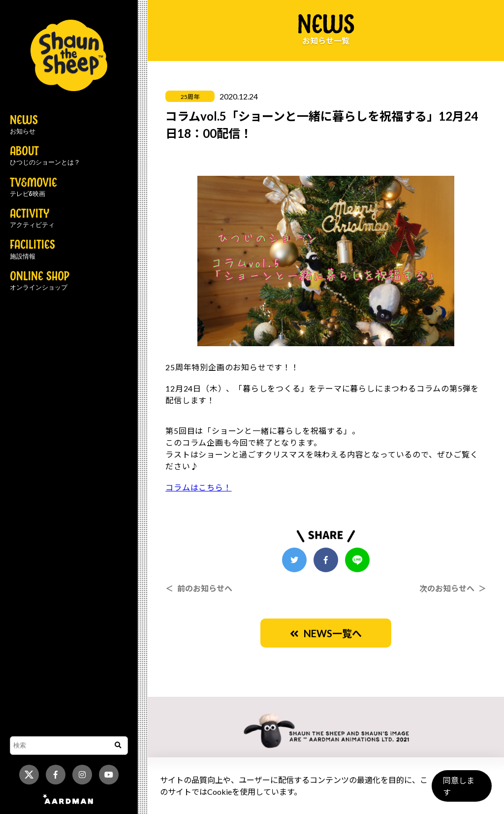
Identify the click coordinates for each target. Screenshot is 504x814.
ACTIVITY (32, 219)
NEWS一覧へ (326, 633)
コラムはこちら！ (198, 487)
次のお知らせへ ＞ (453, 588)
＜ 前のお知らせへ (199, 588)
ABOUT (45, 156)
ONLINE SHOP (40, 281)
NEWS (24, 125)
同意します (460, 790)
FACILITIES (32, 250)
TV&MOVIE (33, 188)
